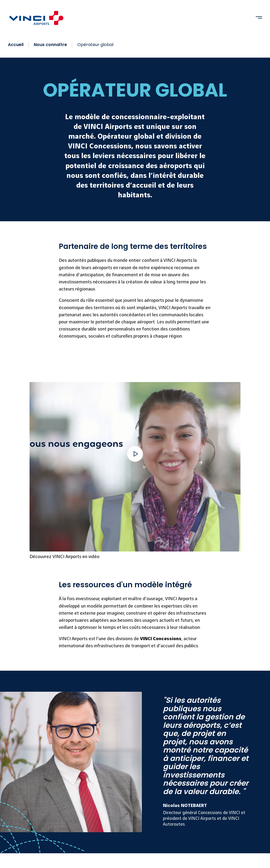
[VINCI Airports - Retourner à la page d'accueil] (36, 18)
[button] (135, 454)
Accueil (16, 45)
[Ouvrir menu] (259, 17)
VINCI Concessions (161, 639)
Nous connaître (50, 45)
